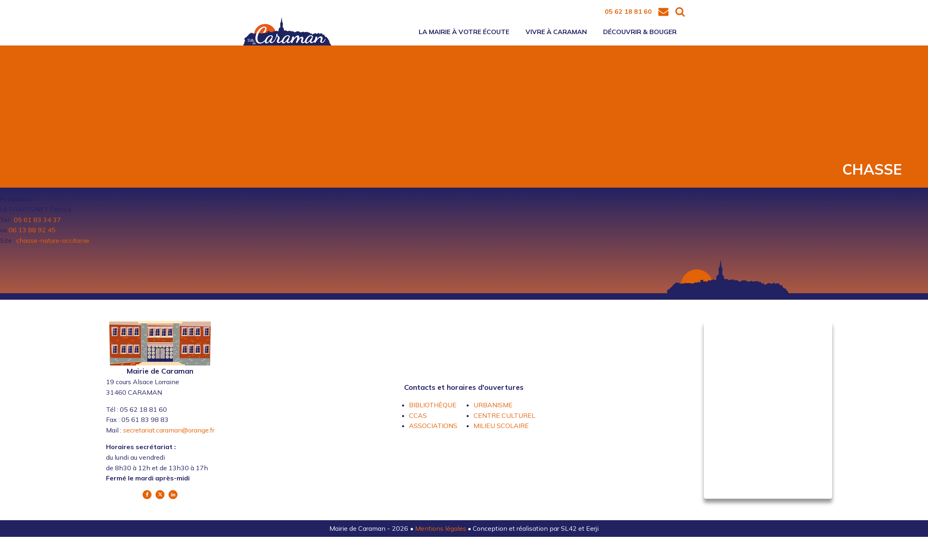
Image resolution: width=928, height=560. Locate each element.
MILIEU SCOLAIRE (501, 426)
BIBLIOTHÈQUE (433, 405)
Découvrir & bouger (640, 32)
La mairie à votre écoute (464, 32)
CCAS (418, 415)
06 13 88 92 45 (32, 230)
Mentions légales (441, 528)
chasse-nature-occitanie (53, 240)
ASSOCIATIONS (433, 426)
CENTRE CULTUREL (504, 415)
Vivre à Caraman (556, 32)
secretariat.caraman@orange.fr (169, 430)
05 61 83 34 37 (37, 220)
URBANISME (493, 405)
